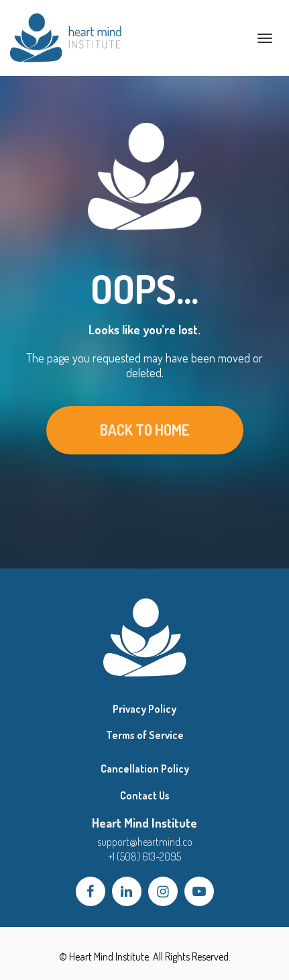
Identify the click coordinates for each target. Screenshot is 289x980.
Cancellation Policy (145, 769)
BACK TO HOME (145, 430)
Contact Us (145, 796)
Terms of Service (145, 735)
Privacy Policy (144, 709)
